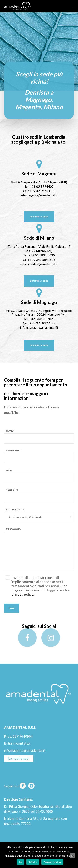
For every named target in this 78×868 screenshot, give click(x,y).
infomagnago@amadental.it (39, 327)
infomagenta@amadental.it (39, 195)
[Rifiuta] (72, 856)
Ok (21, 862)
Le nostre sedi (19, 759)
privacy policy (22, 594)
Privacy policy (53, 862)
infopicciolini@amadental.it (39, 264)
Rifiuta (33, 862)
